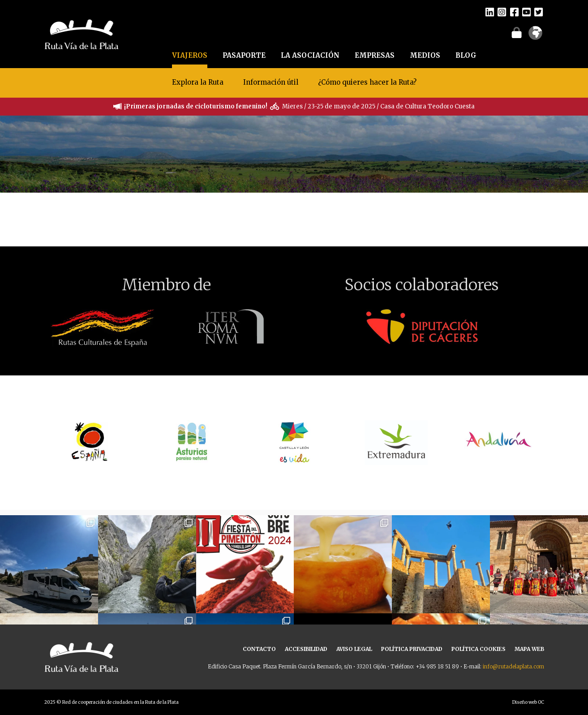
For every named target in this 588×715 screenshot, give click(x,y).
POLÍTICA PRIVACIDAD (412, 649)
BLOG (466, 55)
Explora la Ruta (198, 82)
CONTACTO (259, 649)
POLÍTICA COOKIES (479, 649)
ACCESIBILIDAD (306, 649)
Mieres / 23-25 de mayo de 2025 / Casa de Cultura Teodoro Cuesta (378, 106)
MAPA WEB (529, 649)
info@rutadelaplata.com (513, 666)
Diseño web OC (528, 702)
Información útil (271, 82)
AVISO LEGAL (354, 649)
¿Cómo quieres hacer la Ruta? (367, 82)
